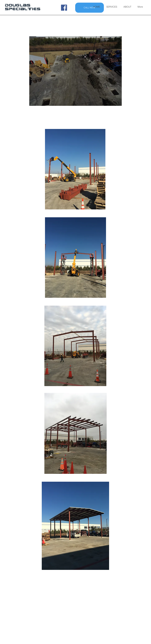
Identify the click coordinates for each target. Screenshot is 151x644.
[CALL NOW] (90, 8)
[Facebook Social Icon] (64, 8)
